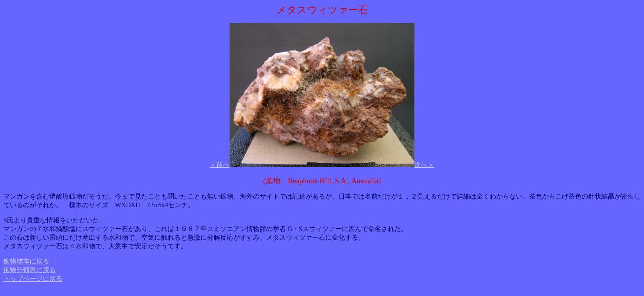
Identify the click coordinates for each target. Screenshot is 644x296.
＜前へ (220, 165)
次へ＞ (424, 165)
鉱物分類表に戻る (30, 270)
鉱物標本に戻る (26, 261)
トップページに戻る (33, 279)
